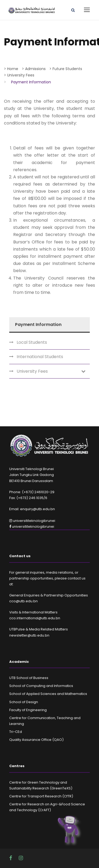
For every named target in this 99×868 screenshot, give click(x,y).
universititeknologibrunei (32, 521)
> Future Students (66, 69)
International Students (40, 357)
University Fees (32, 371)
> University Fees (19, 75)
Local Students (32, 342)
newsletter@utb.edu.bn (29, 635)
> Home (11, 69)
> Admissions (34, 69)
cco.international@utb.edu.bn (35, 618)
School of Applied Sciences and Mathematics (48, 694)
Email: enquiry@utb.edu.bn (32, 509)
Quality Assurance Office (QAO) (36, 740)
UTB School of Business (29, 678)
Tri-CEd (16, 732)
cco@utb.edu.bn (23, 601)
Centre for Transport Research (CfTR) (41, 796)
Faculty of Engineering (28, 710)
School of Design (24, 702)
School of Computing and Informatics (41, 686)
